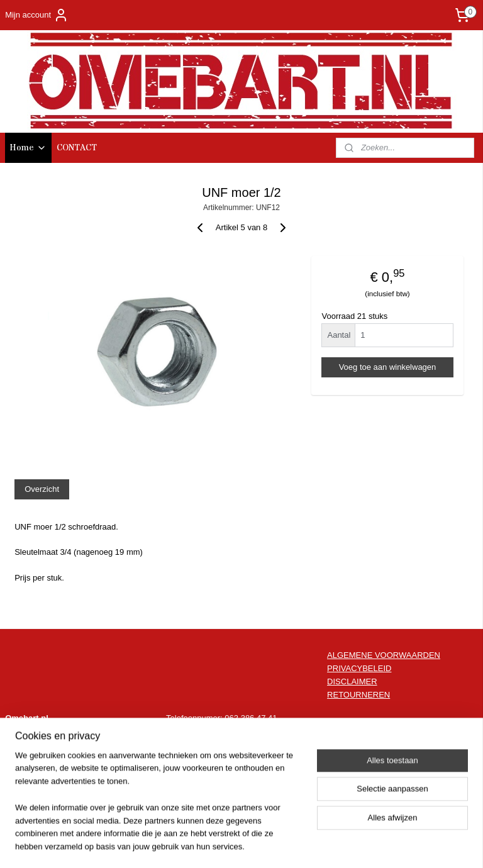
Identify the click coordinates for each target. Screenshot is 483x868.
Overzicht (42, 489)
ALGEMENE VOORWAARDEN (384, 655)
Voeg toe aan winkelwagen (388, 367)
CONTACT (77, 148)
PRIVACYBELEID (359, 668)
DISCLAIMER (352, 682)
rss (221, 845)
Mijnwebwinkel (360, 845)
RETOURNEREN (358, 695)
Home (28, 148)
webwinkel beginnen (263, 845)
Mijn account (37, 15)
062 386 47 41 (251, 718)
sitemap (199, 845)
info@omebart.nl (255, 731)
